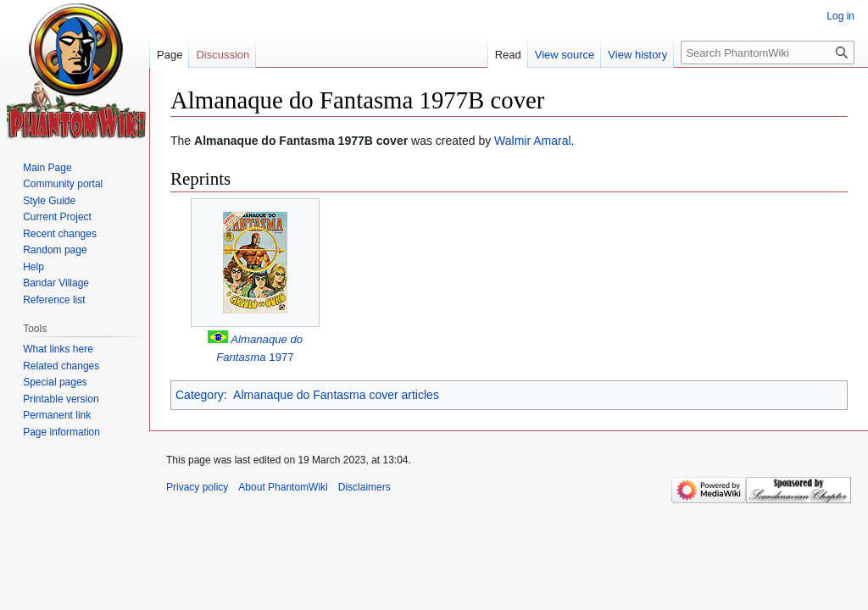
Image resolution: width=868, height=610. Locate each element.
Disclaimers (364, 487)
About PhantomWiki (283, 487)
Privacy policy (197, 487)
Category (200, 395)
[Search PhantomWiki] (768, 53)
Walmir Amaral (533, 141)
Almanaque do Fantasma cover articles (336, 395)
